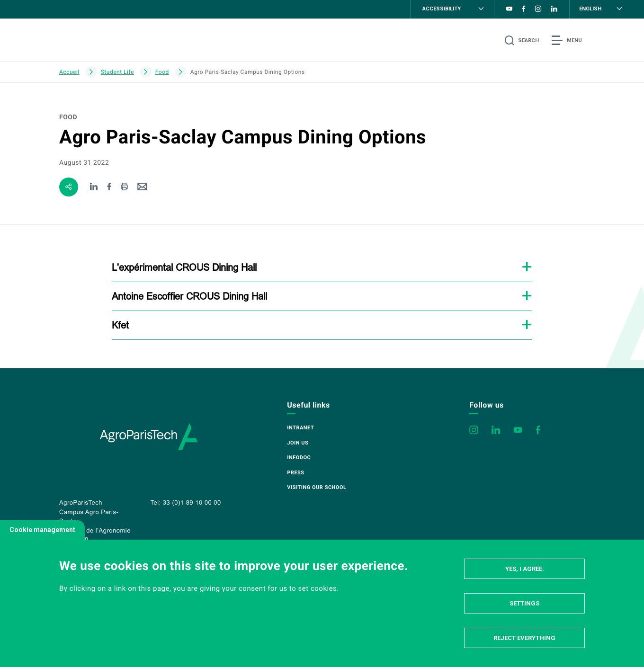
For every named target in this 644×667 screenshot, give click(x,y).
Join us (298, 443)
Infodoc (299, 458)
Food (162, 72)
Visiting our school (317, 487)
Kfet (120, 325)
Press (295, 473)
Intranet (300, 428)
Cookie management (42, 530)
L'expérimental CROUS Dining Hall (184, 267)
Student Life (117, 72)
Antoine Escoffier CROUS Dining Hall (189, 296)
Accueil (69, 72)
